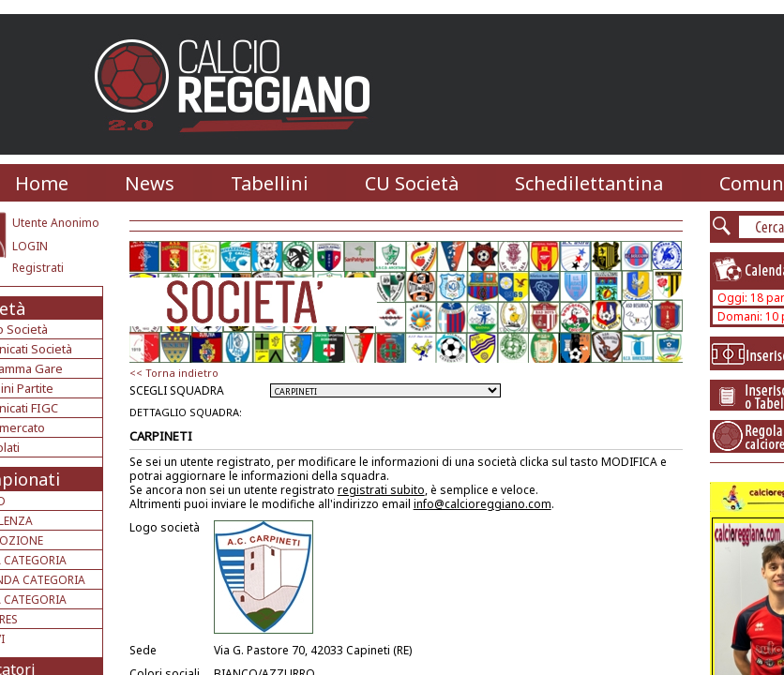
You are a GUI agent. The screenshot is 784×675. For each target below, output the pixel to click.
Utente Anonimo (56, 223)
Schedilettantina (589, 183)
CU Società (412, 183)
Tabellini (270, 183)
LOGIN (30, 246)
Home (42, 183)
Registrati (38, 268)
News (150, 183)
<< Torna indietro (174, 373)
